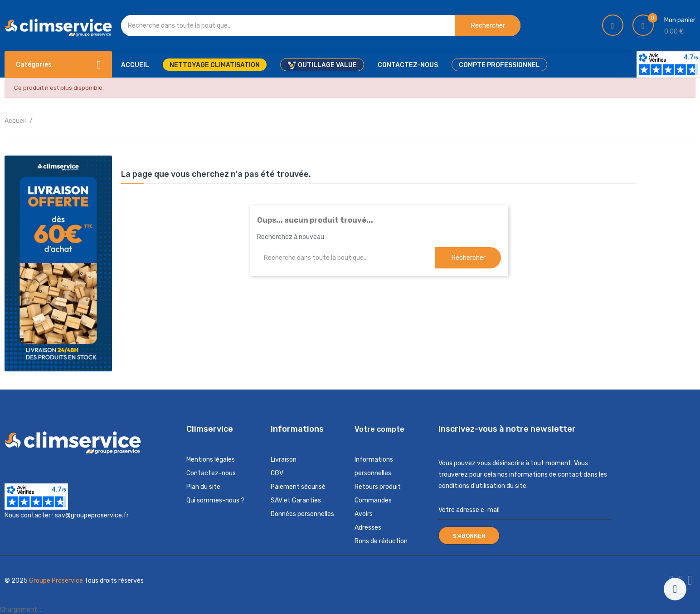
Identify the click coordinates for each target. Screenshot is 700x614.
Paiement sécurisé (298, 487)
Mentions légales (211, 460)
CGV (277, 473)
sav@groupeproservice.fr (92, 515)
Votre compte (379, 429)
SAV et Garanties (296, 500)
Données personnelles (302, 514)
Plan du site (203, 487)
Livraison (284, 460)
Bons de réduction (381, 541)
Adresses (368, 528)
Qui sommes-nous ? (215, 500)
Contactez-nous (211, 473)
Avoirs (364, 514)
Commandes (373, 500)
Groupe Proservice (57, 581)
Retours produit (378, 487)
